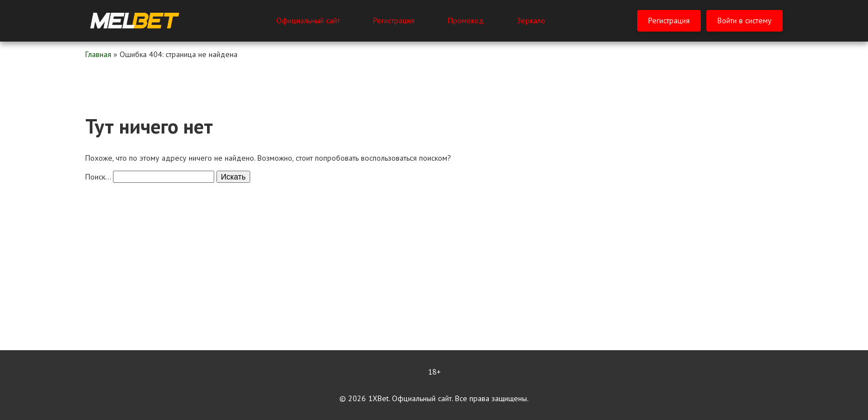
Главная (98, 54)
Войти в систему (745, 21)
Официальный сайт (308, 21)
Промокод (466, 21)
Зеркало (531, 21)
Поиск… (98, 177)
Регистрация (394, 21)
